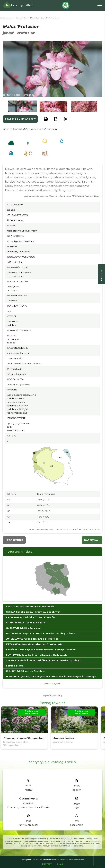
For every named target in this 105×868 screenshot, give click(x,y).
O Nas (60, 864)
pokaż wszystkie (52, 683)
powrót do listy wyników (20, 119)
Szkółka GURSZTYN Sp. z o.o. (86, 529)
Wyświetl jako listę (52, 695)
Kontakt (47, 864)
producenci (101, 274)
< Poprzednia (14, 540)
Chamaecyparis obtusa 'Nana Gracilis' (28, 807)
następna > (92, 540)
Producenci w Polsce (18, 552)
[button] (23, 106)
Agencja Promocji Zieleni (88, 196)
